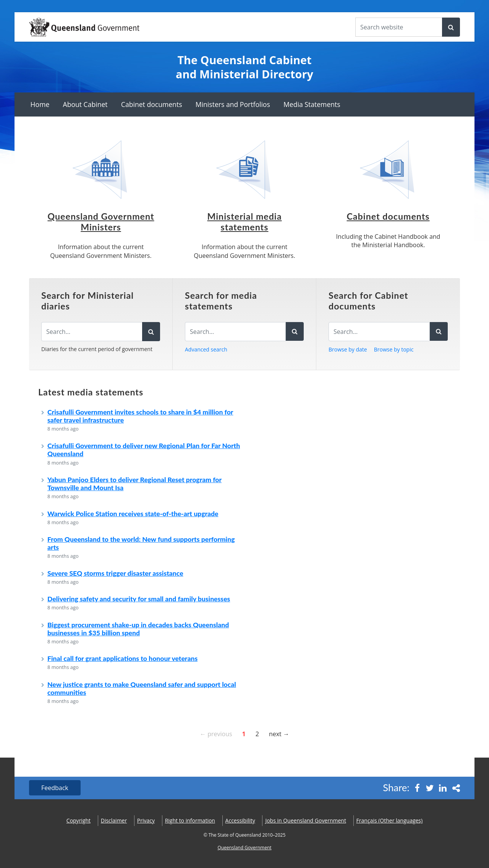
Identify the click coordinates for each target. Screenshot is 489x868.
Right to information (190, 820)
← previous (216, 734)
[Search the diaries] (92, 332)
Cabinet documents (152, 104)
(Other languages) (390, 820)
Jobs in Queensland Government (306, 820)
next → (279, 734)
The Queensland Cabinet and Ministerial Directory (244, 67)
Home (40, 104)
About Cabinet (85, 104)
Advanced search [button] (206, 349)
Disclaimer (114, 820)
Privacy (146, 820)
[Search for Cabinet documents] (379, 332)
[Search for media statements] (235, 332)
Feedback (55, 788)
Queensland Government (244, 848)
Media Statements (312, 104)
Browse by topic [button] (394, 349)
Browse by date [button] (348, 349)
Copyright (79, 820)
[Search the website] (399, 27)
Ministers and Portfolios (233, 104)
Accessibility (240, 820)
